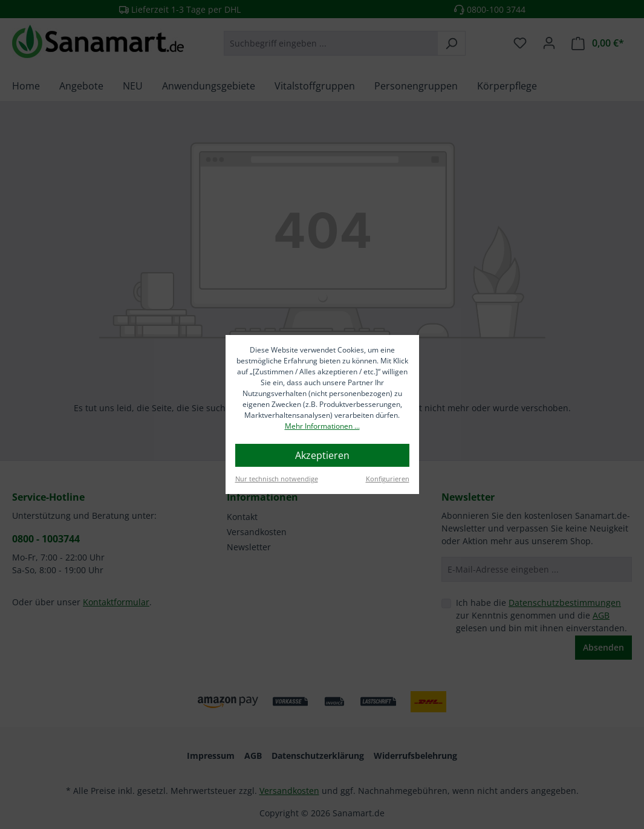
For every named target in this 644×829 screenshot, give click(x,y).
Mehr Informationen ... (322, 426)
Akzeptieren (322, 455)
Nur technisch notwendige (277, 479)
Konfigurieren (388, 479)
